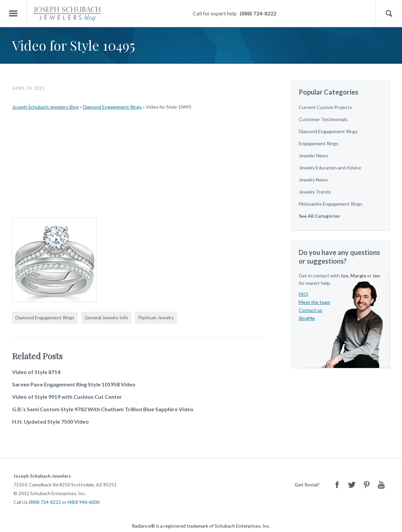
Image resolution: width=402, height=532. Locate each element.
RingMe (307, 318)
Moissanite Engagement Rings (331, 204)
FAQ (303, 294)
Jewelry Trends (315, 192)
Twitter (352, 485)
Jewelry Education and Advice (330, 168)
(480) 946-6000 (83, 502)
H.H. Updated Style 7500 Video (50, 421)
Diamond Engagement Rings (112, 107)
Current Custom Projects (325, 107)
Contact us (310, 310)
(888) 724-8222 (258, 13)
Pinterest (366, 485)
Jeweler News (313, 155)
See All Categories (319, 216)
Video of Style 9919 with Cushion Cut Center (67, 397)
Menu (13, 14)
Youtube (381, 485)
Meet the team (314, 302)
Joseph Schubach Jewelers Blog (45, 107)
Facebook (337, 485)
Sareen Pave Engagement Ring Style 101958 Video (74, 384)
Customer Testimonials (323, 119)
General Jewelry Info (106, 317)
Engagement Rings (319, 143)
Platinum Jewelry (156, 317)
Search (389, 14)
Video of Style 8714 (36, 372)
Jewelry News (313, 180)
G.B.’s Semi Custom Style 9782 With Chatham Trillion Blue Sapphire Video (103, 409)
